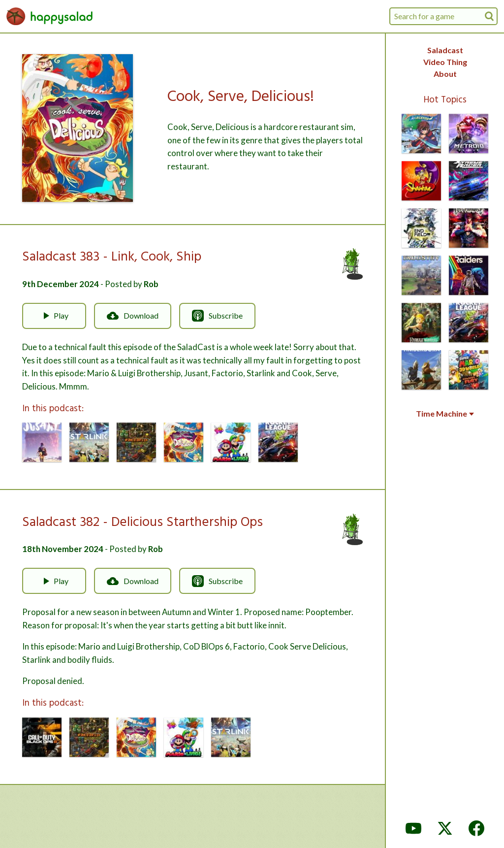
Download (133, 316)
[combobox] (443, 16)
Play (54, 316)
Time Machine (445, 414)
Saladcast (445, 50)
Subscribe (217, 316)
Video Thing (445, 62)
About (445, 74)
